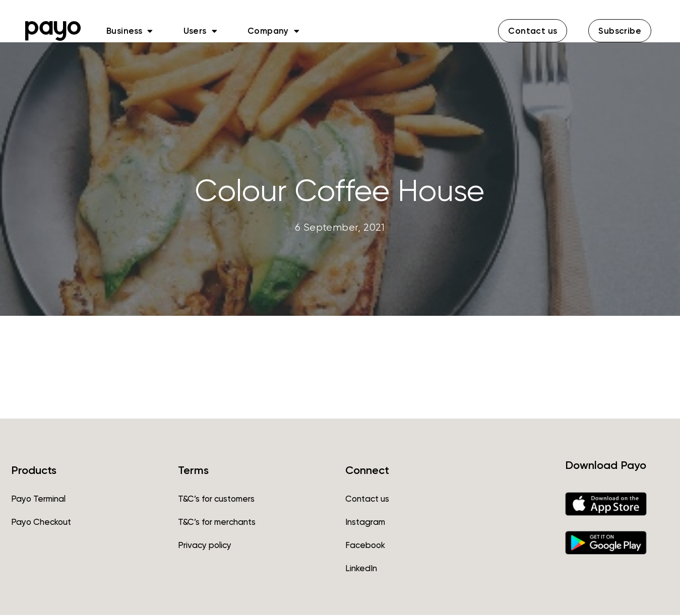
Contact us (367, 500)
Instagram (365, 523)
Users (200, 31)
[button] (533, 31)
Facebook (365, 546)
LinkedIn (361, 569)
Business (130, 31)
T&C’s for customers (216, 500)
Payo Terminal (38, 500)
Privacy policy (205, 546)
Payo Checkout (41, 523)
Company (273, 31)
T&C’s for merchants (217, 523)
